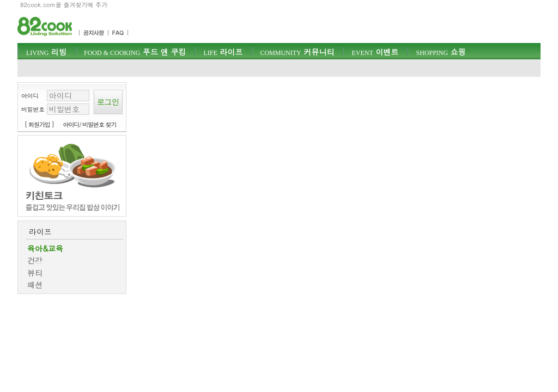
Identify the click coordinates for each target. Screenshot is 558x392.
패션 (35, 285)
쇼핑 (441, 52)
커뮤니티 (297, 52)
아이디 (30, 96)
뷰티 (35, 273)
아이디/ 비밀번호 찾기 (90, 124)
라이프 (223, 52)
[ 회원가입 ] (39, 124)
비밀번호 (33, 109)
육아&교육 (45, 248)
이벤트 (375, 52)
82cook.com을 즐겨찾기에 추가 (64, 5)
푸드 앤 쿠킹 (135, 52)
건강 (35, 260)
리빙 (46, 52)
